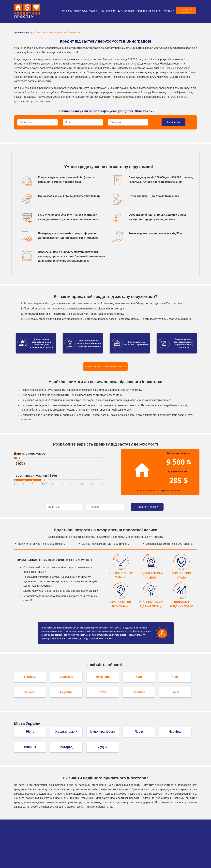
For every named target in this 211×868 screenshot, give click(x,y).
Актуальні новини (186, 11)
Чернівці (175, 732)
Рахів (103, 692)
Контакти (169, 11)
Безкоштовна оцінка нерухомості (105, 367)
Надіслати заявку (147, 507)
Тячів (175, 692)
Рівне (30, 732)
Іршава (30, 692)
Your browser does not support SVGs (142, 470)
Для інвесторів (126, 11)
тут (162, 68)
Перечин (66, 692)
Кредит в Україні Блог (149, 11)
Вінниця (30, 747)
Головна (67, 11)
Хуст (139, 677)
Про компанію (108, 11)
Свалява (139, 692)
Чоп (175, 677)
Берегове (66, 677)
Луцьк (103, 747)
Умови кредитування (86, 11)
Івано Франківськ (103, 732)
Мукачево (103, 677)
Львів (139, 732)
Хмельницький (66, 732)
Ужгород (30, 677)
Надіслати (174, 122)
